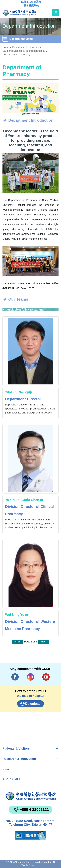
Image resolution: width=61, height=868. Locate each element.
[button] (28, 112)
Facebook (15, 677)
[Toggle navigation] (55, 13)
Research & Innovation (19, 759)
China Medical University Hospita (31, 796)
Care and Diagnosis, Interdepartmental (24, 51)
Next (44, 642)
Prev (18, 642)
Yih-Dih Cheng (16, 392)
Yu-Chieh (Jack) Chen (22, 500)
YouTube (46, 677)
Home (6, 47)
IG (31, 677)
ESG (6, 769)
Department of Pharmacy (16, 55)
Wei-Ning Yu (15, 615)
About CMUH (12, 779)
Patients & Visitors (16, 749)
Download (33, 704)
